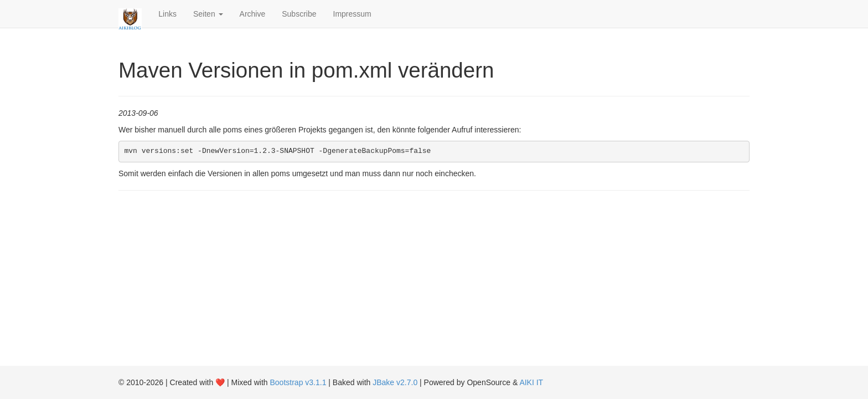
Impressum (352, 14)
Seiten (208, 14)
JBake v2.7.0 (395, 382)
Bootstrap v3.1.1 (298, 382)
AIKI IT (531, 382)
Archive (253, 14)
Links (167, 14)
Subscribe (299, 14)
